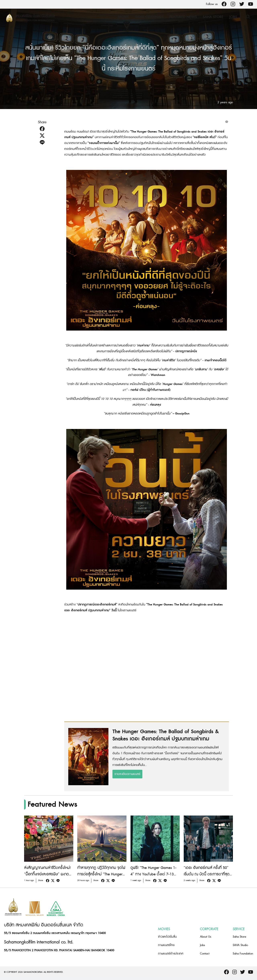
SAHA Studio (240, 945)
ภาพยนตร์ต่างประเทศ (171, 954)
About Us (206, 937)
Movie (124, 17)
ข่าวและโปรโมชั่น (167, 937)
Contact (205, 954)
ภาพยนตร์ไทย (166, 945)
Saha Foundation (243, 954)
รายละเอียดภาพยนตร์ (127, 774)
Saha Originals (149, 17)
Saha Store (213, 17)
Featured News (183, 17)
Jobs (233, 17)
